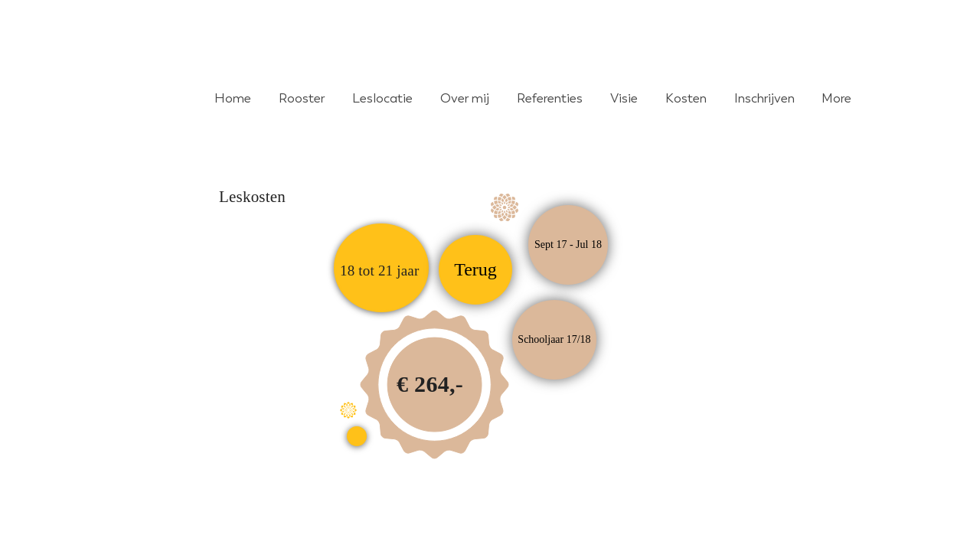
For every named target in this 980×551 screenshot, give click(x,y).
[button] (554, 340)
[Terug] (475, 270)
